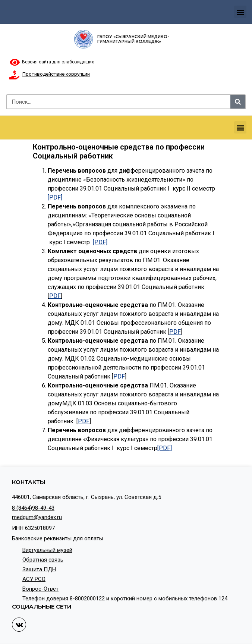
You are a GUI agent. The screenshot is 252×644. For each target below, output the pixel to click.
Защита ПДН (39, 569)
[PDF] (55, 197)
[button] (240, 12)
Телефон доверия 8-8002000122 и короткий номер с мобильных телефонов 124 (125, 599)
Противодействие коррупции (56, 74)
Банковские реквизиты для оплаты (58, 538)
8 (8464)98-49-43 (33, 508)
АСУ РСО (34, 579)
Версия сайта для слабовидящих (52, 62)
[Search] (238, 102)
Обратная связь (43, 560)
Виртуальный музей (47, 550)
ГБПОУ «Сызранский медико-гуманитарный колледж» (133, 39)
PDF (55, 296)
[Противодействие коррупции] (14, 75)
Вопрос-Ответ (40, 589)
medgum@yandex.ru (37, 517)
